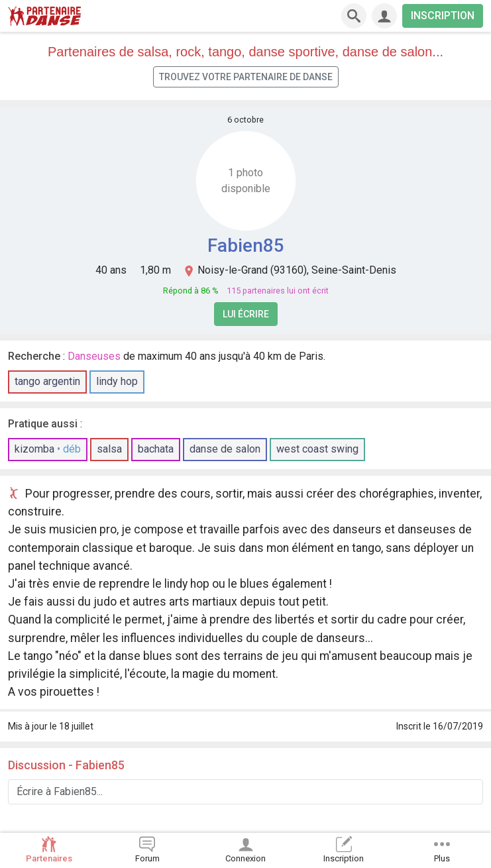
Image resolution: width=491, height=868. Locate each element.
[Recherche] (354, 16)
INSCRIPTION (443, 16)
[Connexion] (384, 16)
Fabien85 (246, 245)
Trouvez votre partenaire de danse (246, 77)
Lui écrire (246, 314)
